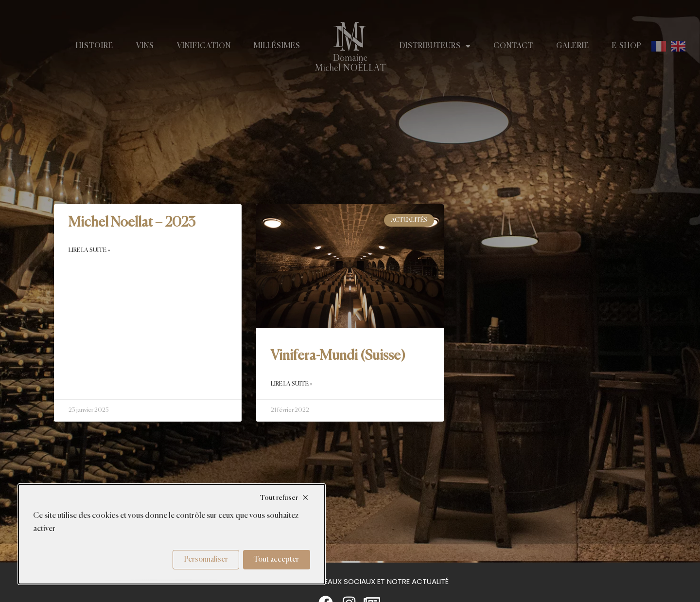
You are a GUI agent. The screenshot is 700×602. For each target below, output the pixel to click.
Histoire (95, 46)
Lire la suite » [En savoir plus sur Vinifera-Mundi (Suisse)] (292, 384)
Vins (145, 46)
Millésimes (277, 46)
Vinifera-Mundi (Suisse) (338, 356)
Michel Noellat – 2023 (132, 223)
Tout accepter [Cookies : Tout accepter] (276, 559)
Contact (513, 46)
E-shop (627, 46)
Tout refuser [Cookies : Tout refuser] (279, 498)
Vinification (204, 46)
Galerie (573, 46)
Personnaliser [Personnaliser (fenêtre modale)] (206, 559)
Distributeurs (435, 46)
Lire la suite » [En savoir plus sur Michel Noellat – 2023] (89, 250)
